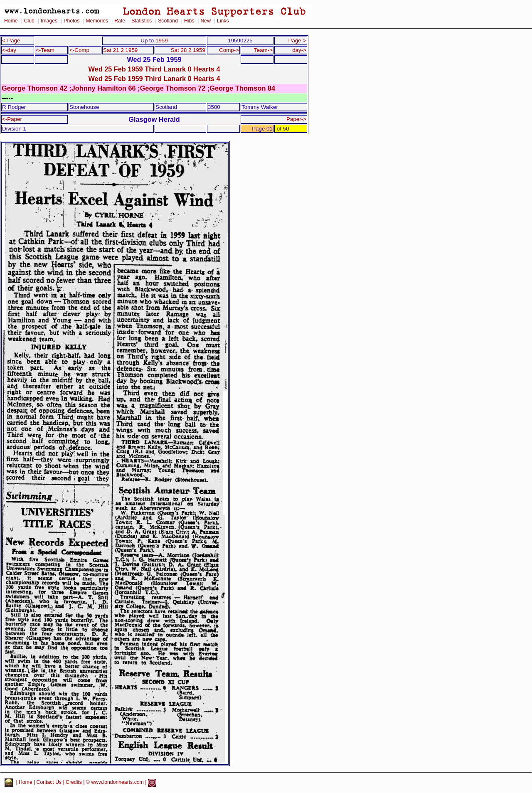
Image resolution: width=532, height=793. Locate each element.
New (206, 21)
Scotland (168, 21)
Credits (74, 783)
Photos (71, 21)
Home (11, 21)
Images (49, 21)
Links (223, 21)
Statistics (142, 21)
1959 (162, 41)
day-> (299, 50)
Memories (97, 21)
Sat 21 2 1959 (120, 50)
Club (29, 21)
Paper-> (296, 119)
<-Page (11, 41)
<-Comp (79, 50)
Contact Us (49, 783)
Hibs (189, 21)
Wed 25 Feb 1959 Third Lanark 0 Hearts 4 (154, 69)
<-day (9, 50)
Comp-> (229, 50)
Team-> (263, 50)
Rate (120, 21)
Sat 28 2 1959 (188, 50)
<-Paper (12, 119)
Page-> (297, 41)
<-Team (45, 50)
